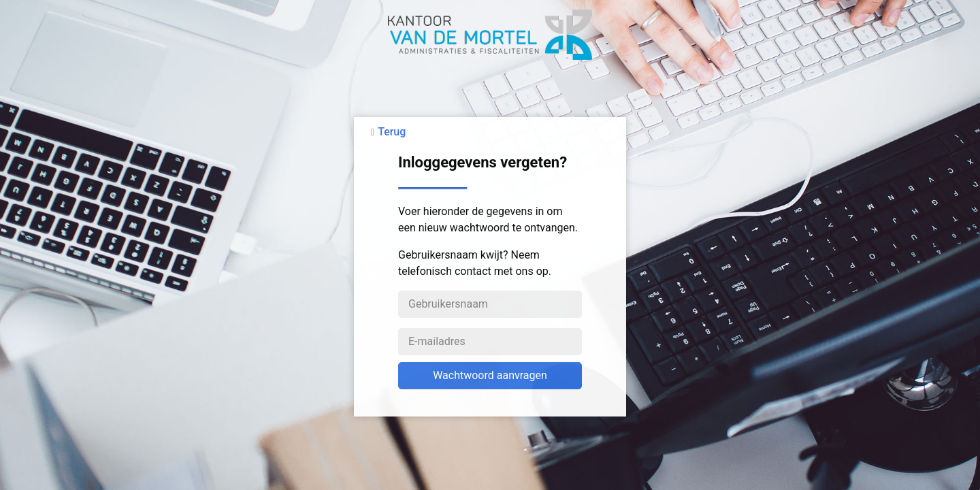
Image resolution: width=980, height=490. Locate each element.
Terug (392, 132)
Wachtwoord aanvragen (490, 375)
